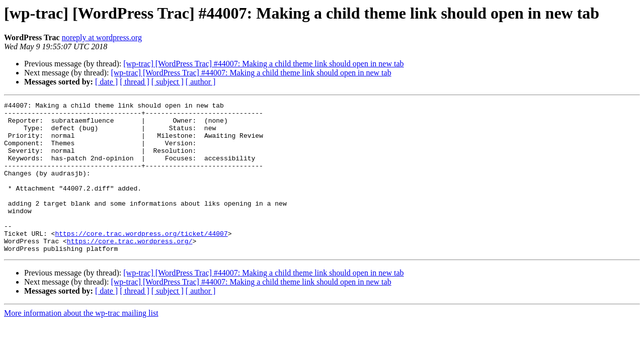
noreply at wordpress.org (102, 37)
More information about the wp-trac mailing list (81, 343)
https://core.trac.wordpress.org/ (130, 269)
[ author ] (201, 82)
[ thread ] (135, 82)
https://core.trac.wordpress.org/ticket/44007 (141, 260)
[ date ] (106, 82)
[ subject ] (168, 82)
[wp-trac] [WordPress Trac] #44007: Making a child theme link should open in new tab (263, 64)
